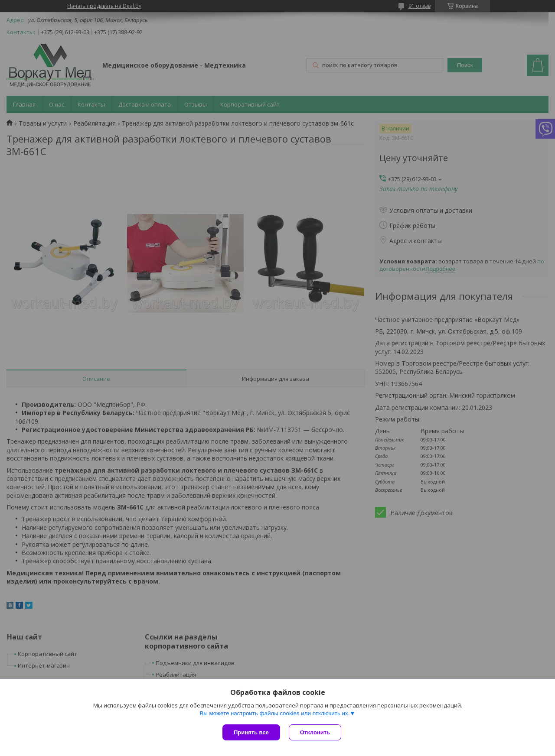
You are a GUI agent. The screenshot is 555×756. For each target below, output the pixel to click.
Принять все (251, 732)
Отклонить (315, 732)
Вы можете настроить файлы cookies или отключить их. (274, 713)
